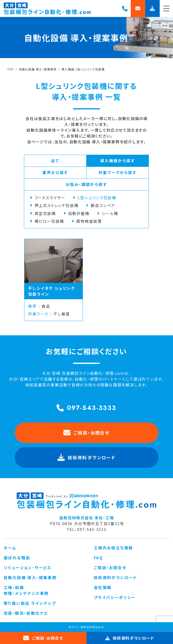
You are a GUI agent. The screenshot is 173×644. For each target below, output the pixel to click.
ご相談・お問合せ (87, 433)
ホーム (10, 548)
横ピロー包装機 (49, 221)
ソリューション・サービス (28, 567)
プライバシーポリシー (115, 597)
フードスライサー (50, 198)
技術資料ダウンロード (115, 577)
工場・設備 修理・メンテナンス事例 (26, 590)
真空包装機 (45, 213)
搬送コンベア (103, 205)
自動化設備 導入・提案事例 (30, 577)
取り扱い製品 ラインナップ (30, 603)
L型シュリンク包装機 (97, 198)
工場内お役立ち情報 (113, 548)
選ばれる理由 (17, 558)
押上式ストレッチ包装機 (57, 205)
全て (55, 161)
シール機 (110, 213)
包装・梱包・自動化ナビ (26, 613)
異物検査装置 (89, 221)
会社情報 (103, 587)
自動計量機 (79, 213)
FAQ (98, 558)
